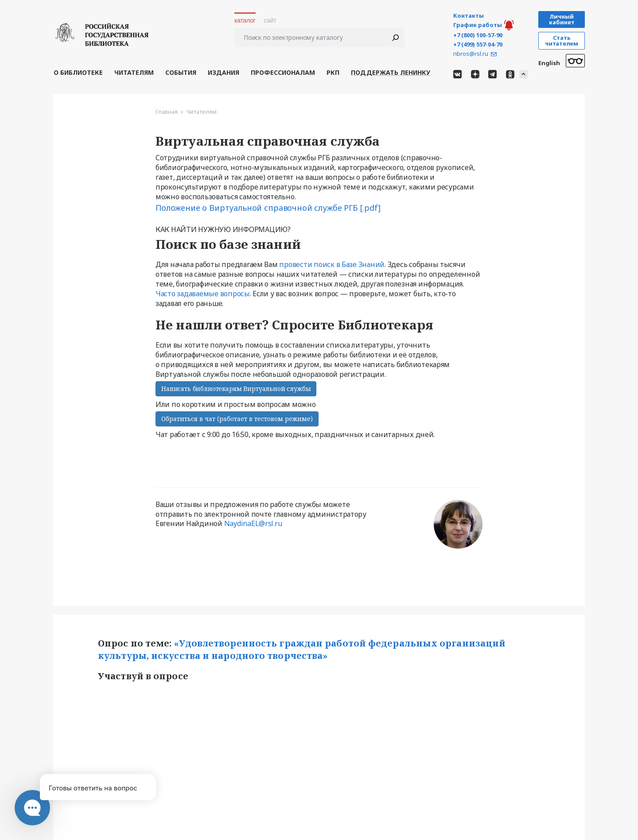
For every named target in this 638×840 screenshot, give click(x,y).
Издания (224, 72)
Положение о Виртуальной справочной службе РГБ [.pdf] (268, 208)
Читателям (134, 72)
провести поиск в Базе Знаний (332, 264)
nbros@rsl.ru (471, 54)
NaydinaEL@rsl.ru (253, 523)
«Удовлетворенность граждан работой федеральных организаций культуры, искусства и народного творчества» (303, 650)
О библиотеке (78, 72)
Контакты (469, 16)
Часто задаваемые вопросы (203, 294)
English (549, 63)
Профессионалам (283, 72)
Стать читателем (561, 41)
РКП (333, 72)
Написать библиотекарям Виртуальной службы (236, 389)
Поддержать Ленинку (391, 72)
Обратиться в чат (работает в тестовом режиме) (237, 419)
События (181, 72)
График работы (478, 25)
